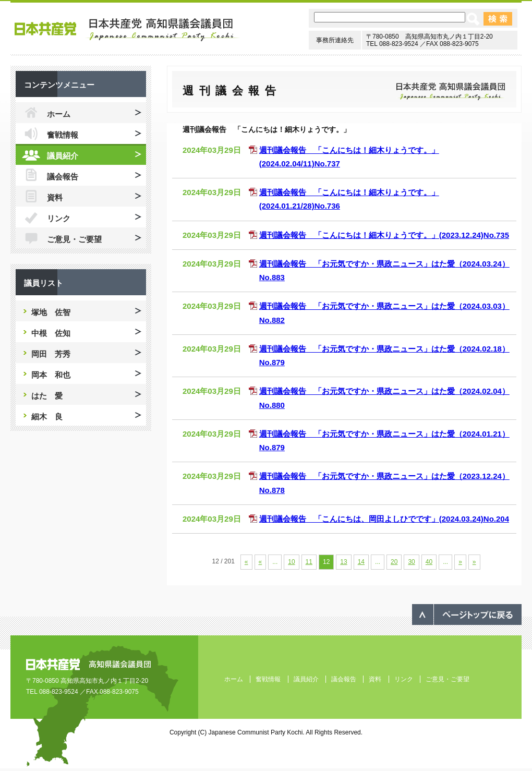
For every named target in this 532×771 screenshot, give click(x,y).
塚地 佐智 (51, 312)
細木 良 (47, 417)
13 (343, 562)
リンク (59, 218)
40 (429, 562)
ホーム (59, 114)
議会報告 (63, 177)
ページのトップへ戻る (467, 615)
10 (291, 562)
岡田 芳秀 (51, 354)
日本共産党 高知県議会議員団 (128, 30)
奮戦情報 (63, 135)
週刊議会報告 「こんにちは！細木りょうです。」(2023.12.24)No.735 (384, 235)
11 (309, 562)
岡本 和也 (51, 375)
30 (411, 562)
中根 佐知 (51, 333)
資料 (55, 197)
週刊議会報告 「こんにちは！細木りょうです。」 (267, 129)
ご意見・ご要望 (74, 239)
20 (394, 562)
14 (361, 562)
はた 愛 (47, 396)
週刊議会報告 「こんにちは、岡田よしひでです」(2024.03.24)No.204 (384, 519)
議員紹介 (63, 156)
